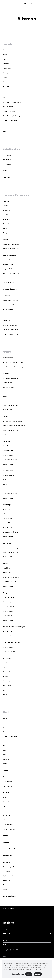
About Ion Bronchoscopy (11, 577)
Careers (5, 770)
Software (6, 64)
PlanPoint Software (9, 111)
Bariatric (6, 374)
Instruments (7, 68)
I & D (4, 727)
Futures (5, 741)
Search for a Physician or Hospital (14, 362)
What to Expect (8, 401)
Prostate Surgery (8, 606)
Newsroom (6, 777)
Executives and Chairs (10, 305)
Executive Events (8, 282)
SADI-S (5, 396)
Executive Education (9, 278)
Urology (5, 233)
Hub (4, 131)
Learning (6, 86)
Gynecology (7, 219)
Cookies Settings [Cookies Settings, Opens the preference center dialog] (18, 975)
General (5, 215)
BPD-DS (5, 392)
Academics (6, 296)
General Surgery (8, 471)
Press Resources (8, 786)
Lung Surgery (7, 573)
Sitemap (12, 908)
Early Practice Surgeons (10, 300)
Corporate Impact (9, 732)
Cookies (5, 954)
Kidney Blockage (8, 597)
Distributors (7, 880)
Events (5, 764)
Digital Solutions (11, 149)
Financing (6, 750)
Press (4, 806)
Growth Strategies (9, 264)
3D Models (6, 177)
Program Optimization (10, 269)
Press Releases (7, 781)
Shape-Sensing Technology (12, 116)
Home (4, 908)
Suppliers (6, 759)
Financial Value (8, 260)
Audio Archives (8, 825)
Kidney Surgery (8, 602)
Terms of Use (6, 958)
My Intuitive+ (7, 164)
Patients (7, 352)
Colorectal (6, 210)
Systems (5, 59)
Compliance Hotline (9, 896)
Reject (29, 975)
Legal (4, 755)
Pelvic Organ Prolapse (10, 514)
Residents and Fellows (10, 314)
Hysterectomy (7, 509)
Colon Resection (8, 446)
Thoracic (5, 228)
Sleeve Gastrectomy (9, 387)
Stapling (5, 73)
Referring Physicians (10, 289)
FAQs (4, 820)
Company (6, 718)
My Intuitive (7, 155)
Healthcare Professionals (16, 195)
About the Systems (9, 636)
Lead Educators (8, 309)
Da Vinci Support (8, 867)
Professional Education (10, 330)
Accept (38, 975)
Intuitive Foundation (10, 849)
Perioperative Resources (11, 249)
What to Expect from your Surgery (14, 426)
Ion (4, 98)
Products (7, 44)
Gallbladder (7, 480)
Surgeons (6, 201)
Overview (6, 797)
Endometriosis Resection (11, 523)
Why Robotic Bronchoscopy (12, 102)
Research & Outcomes (10, 120)
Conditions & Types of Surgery (13, 421)
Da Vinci (5, 50)
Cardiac (5, 206)
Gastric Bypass (7, 383)
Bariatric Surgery (8, 475)
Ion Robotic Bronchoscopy (11, 642)
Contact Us (6, 862)
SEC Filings (6, 815)
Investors (6, 793)
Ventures (6, 842)
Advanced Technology (10, 325)
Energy (5, 77)
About (6, 712)
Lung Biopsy (7, 568)
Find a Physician (8, 358)
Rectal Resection (8, 450)
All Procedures (7, 658)
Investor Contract (9, 829)
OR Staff (6, 239)
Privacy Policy (6, 956)
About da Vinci (8, 616)
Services (5, 91)
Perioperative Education (11, 244)
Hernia (5, 484)
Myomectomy (7, 518)
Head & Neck (7, 224)
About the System (9, 652)
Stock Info (6, 802)
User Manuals (7, 856)
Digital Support (8, 876)
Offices (5, 889)
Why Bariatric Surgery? (10, 378)
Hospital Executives (9, 255)
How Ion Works (8, 107)
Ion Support (7, 871)
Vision (5, 82)
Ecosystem (6, 321)
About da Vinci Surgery (10, 405)
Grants (5, 745)
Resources (6, 125)
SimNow (5, 171)
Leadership (6, 723)
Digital (5, 55)
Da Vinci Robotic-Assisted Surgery (14, 627)
